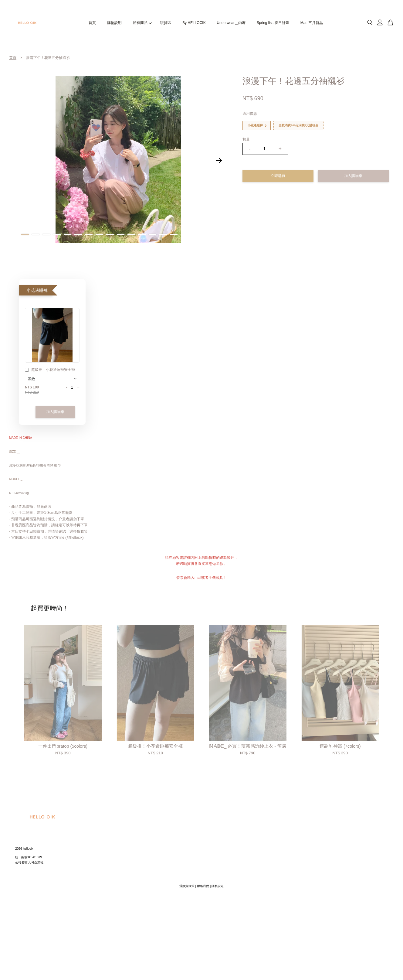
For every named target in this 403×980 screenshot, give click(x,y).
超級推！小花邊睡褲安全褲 (50, 370)
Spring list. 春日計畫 (273, 23)
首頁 (92, 23)
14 (163, 234)
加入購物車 (55, 412)
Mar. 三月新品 (312, 23)
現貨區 (166, 23)
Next (219, 161)
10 (121, 234)
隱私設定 (218, 886)
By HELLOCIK (194, 23)
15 (174, 234)
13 (152, 234)
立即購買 (278, 176)
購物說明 (114, 23)
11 (131, 234)
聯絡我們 (203, 886)
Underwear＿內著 (231, 23)
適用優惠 (250, 114)
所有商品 (142, 23)
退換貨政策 (187, 886)
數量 (246, 139)
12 (142, 234)
